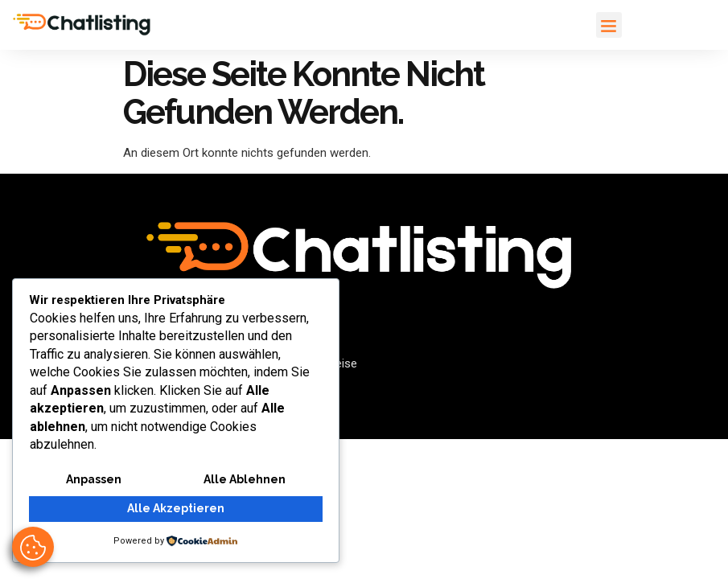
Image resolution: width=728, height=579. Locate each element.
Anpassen (94, 481)
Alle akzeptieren (176, 510)
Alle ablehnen (245, 481)
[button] (609, 25)
